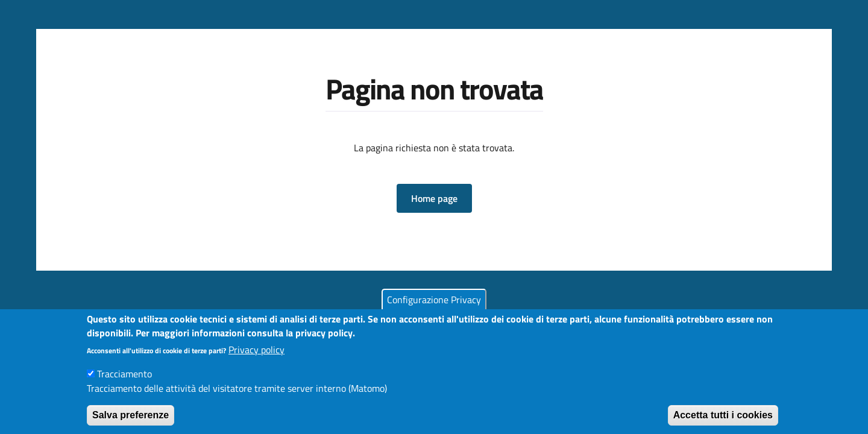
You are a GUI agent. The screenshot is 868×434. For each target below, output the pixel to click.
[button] (434, 198)
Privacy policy (256, 356)
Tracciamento (124, 380)
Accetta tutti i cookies (723, 422)
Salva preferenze (131, 422)
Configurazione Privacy (434, 306)
